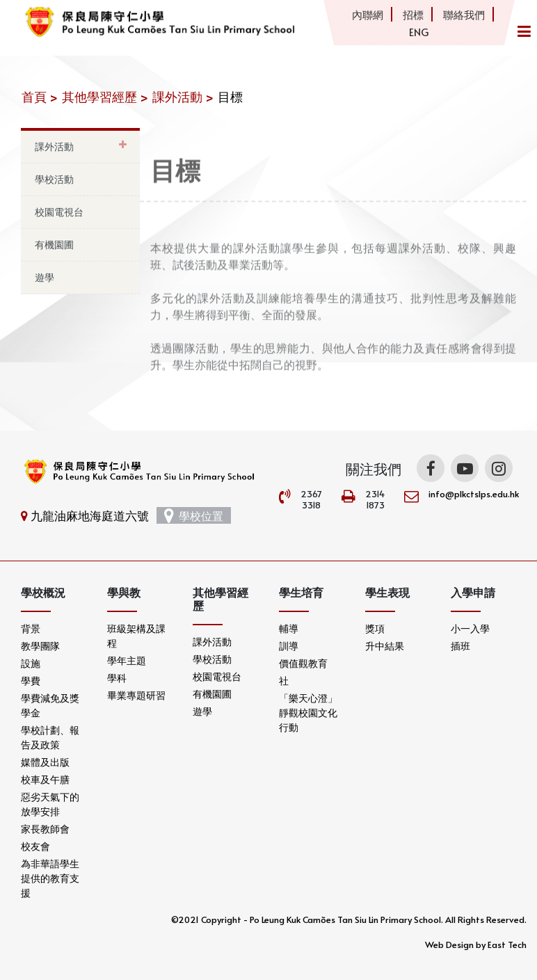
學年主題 (127, 660)
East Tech (507, 945)
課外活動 (54, 146)
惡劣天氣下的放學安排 (50, 804)
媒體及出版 (45, 762)
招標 (413, 14)
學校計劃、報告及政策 (50, 737)
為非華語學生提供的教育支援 (50, 878)
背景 (31, 628)
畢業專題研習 (136, 695)
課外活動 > (183, 96)
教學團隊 (40, 646)
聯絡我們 (464, 14)
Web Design (449, 945)
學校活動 (54, 179)
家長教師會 (45, 829)
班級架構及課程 (136, 636)
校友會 (35, 846)
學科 (117, 678)
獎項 (375, 628)
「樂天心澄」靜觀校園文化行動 (308, 713)
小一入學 (470, 628)
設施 (31, 663)
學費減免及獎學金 (50, 705)
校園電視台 (59, 212)
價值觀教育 (303, 663)
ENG (419, 32)
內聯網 (368, 14)
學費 (31, 681)
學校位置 (194, 515)
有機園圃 (54, 244)
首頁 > (40, 96)
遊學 (45, 277)
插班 (460, 646)
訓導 (289, 646)
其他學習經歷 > (105, 96)
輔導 (289, 628)
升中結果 (385, 646)
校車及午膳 (45, 779)
